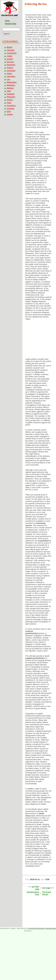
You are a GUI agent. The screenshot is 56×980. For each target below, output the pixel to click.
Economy (10, 62)
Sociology (10, 109)
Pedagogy (11, 94)
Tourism (10, 114)
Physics (10, 100)
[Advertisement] (39, 340)
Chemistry (11, 50)
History (9, 74)
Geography (11, 71)
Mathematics (12, 82)
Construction (12, 53)
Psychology (11, 106)
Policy (9, 103)
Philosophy (11, 97)
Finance (10, 68)
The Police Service (46, 893)
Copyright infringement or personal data (42, 928)
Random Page (11, 24)
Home (7, 21)
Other (9, 91)
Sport (9, 111)
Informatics (11, 76)
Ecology (10, 59)
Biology (10, 47)
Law (8, 79)
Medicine (10, 88)
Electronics (11, 65)
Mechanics (11, 85)
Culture (10, 56)
